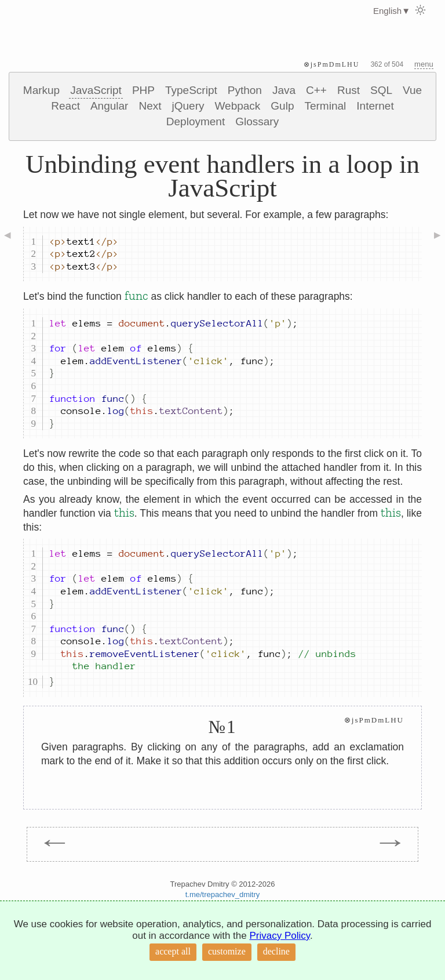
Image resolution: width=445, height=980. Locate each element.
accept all (173, 951)
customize (227, 951)
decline (276, 951)
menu (424, 64)
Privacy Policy (280, 936)
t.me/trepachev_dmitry (223, 894)
